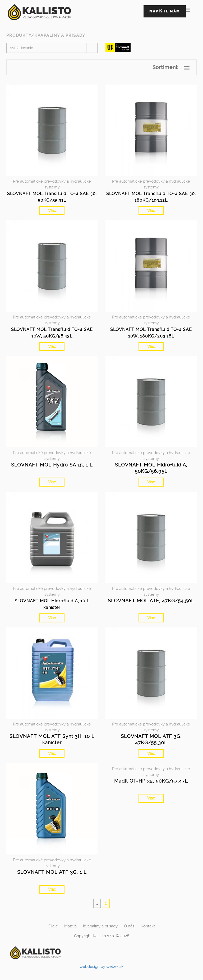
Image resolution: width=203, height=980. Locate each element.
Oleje (53, 926)
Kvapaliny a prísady (100, 926)
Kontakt (148, 926)
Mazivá (70, 926)
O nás (129, 926)
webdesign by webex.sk (101, 967)
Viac (52, 211)
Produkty (19, 35)
